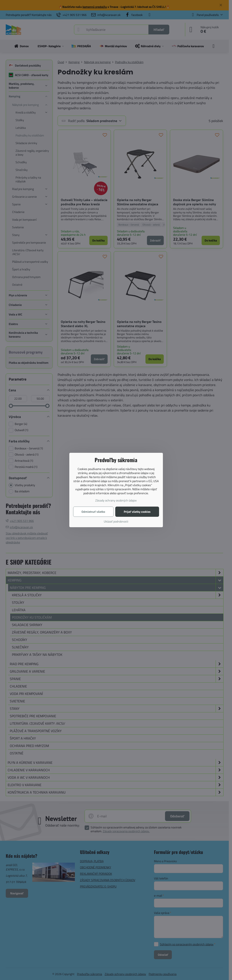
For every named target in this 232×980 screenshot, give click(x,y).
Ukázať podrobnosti (116, 521)
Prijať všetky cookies (137, 512)
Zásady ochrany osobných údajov (116, 500)
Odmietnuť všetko (93, 512)
